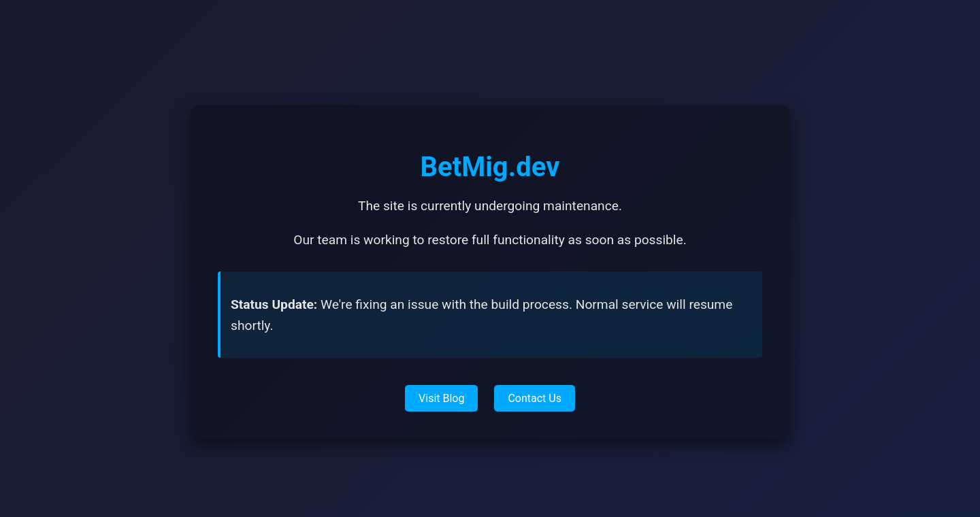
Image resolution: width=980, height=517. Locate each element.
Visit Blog (441, 398)
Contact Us (535, 398)
